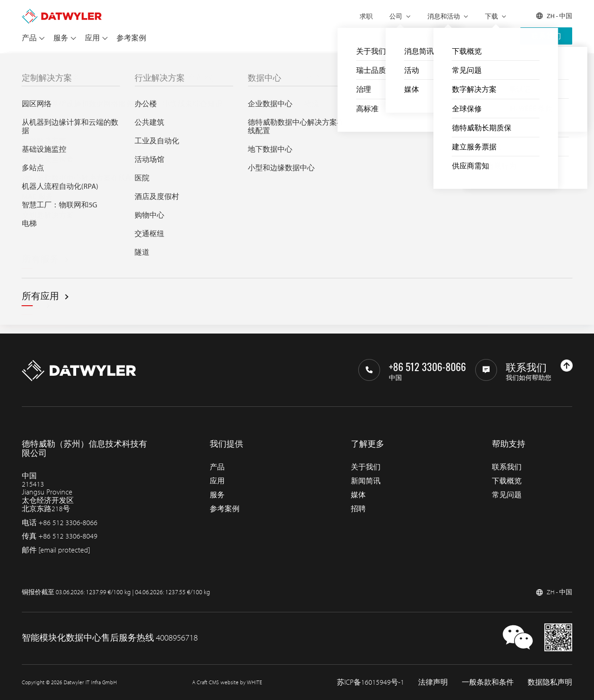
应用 (92, 38)
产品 (29, 38)
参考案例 (131, 38)
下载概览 (507, 481)
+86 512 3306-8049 (68, 536)
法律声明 (433, 682)
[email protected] (64, 550)
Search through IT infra (182, 220)
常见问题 (507, 494)
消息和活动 (444, 16)
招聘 (358, 508)
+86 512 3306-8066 (68, 522)
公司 (396, 16)
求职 (366, 16)
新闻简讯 (366, 481)
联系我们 (546, 36)
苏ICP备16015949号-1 (371, 682)
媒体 (358, 494)
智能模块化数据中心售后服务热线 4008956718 (110, 637)
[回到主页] (62, 13)
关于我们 (366, 467)
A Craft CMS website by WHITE (227, 682)
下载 (491, 16)
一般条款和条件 (488, 682)
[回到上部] (567, 366)
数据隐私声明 (550, 682)
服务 (61, 38)
